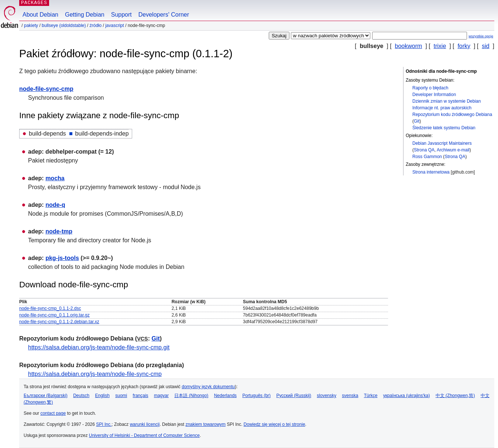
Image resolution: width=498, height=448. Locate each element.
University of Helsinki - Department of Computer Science (144, 435)
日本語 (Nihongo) (191, 396)
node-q (55, 205)
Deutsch (81, 396)
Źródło (95, 25)
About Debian (40, 15)
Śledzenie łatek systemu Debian (444, 128)
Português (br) (256, 396)
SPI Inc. (104, 424)
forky (464, 46)
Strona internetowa (431, 172)
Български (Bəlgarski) (46, 396)
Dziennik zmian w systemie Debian (447, 101)
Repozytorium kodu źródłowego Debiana (452, 114)
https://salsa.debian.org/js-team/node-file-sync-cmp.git (99, 347)
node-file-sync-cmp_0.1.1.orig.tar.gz (54, 315)
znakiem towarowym (205, 424)
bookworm (409, 46)
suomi (121, 396)
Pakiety (31, 25)
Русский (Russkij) (294, 396)
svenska (350, 396)
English (102, 396)
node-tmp (59, 231)
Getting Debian (85, 15)
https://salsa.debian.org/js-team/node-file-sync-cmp (95, 374)
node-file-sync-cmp (46, 89)
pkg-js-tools (62, 258)
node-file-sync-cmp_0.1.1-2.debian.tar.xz (59, 322)
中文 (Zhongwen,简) (455, 396)
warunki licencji (145, 424)
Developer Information (434, 95)
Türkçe (371, 396)
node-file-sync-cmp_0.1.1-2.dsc (50, 308)
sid (485, 46)
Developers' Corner (164, 15)
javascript (115, 25)
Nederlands (225, 396)
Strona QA (424, 150)
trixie (440, 46)
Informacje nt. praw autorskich (442, 108)
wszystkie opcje (481, 36)
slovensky (327, 396)
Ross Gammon (427, 157)
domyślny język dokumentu (208, 387)
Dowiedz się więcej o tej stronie (274, 424)
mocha (55, 178)
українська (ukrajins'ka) (407, 396)
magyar (161, 396)
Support (121, 15)
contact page (53, 413)
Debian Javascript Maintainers (442, 143)
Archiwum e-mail (453, 150)
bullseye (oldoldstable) (64, 25)
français (141, 396)
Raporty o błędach (430, 88)
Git (417, 121)
